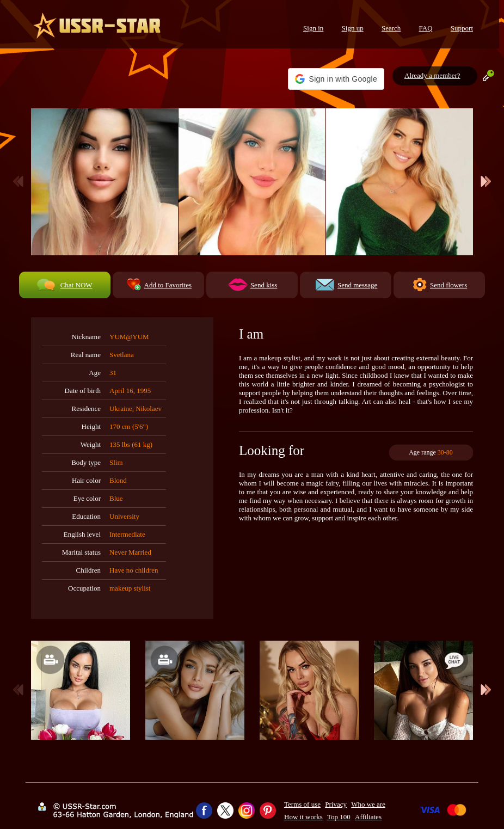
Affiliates (368, 817)
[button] (336, 79)
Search (391, 28)
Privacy (336, 804)
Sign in (313, 28)
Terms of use (302, 804)
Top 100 (339, 817)
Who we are (368, 804)
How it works (303, 817)
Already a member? (432, 75)
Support (462, 28)
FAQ (426, 28)
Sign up (353, 28)
